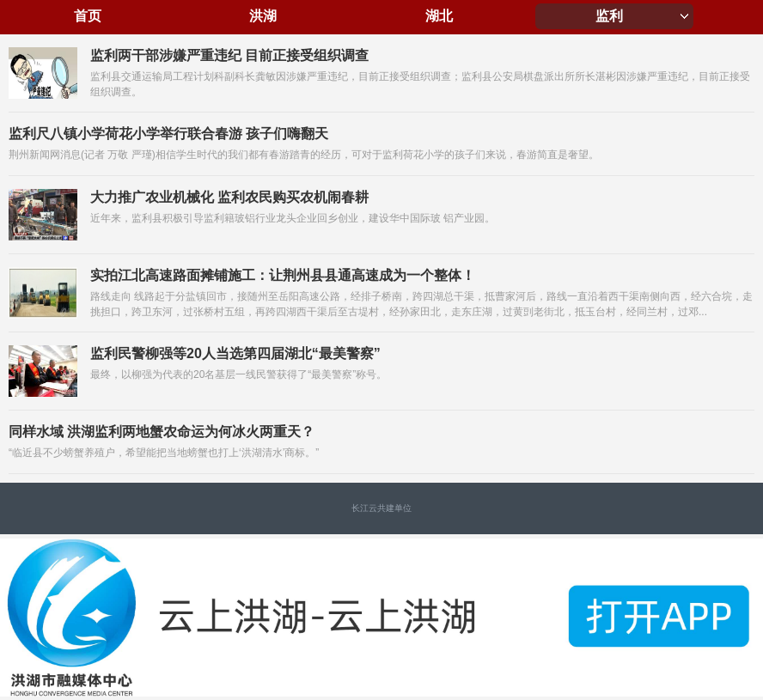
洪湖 (263, 16)
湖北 (439, 16)
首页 (88, 16)
